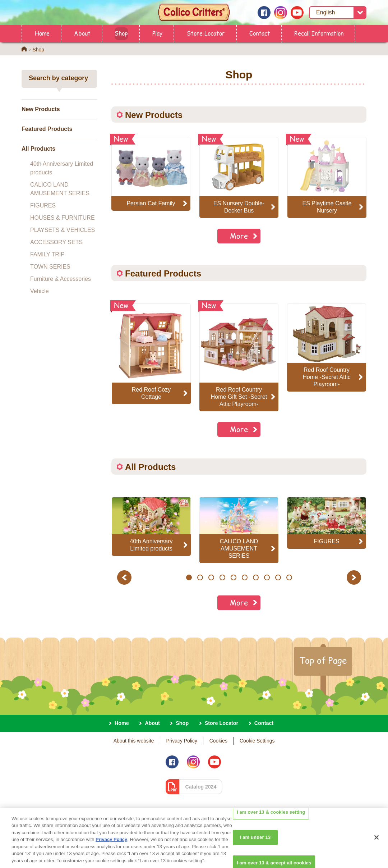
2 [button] (200, 577)
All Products (38, 149)
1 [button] (189, 577)
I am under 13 (255, 849)
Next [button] (355, 577)
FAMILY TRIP (47, 254)
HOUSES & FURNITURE (63, 218)
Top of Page (323, 660)
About (82, 33)
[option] (151, 354)
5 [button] (233, 577)
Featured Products (47, 129)
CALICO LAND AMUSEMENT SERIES (60, 189)
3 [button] (211, 577)
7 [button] (256, 577)
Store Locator (206, 33)
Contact (260, 33)
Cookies (218, 741)
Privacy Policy (182, 741)
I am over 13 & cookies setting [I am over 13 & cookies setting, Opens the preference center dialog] (271, 823)
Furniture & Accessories (61, 279)
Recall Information (319, 33)
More (239, 236)
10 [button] (289, 577)
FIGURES (43, 205)
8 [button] (267, 577)
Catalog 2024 (201, 787)
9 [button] (278, 577)
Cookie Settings (257, 741)
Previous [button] (125, 577)
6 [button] (244, 577)
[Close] (377, 849)
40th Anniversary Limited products (62, 168)
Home (42, 33)
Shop (121, 33)
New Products (41, 109)
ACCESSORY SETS (56, 242)
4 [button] (222, 577)
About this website (134, 741)
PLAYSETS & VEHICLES (63, 230)
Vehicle (40, 291)
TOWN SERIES (50, 267)
